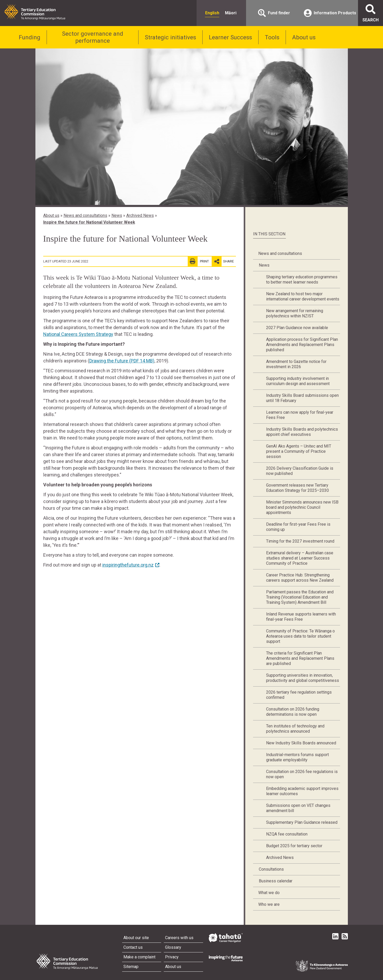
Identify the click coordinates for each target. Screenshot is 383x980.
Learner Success (230, 37)
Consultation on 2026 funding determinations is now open (293, 712)
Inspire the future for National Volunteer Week (89, 222)
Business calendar (276, 881)
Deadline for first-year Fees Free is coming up (298, 527)
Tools (272, 37)
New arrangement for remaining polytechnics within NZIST (295, 313)
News (117, 215)
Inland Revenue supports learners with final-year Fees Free (301, 617)
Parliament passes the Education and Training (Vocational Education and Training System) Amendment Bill (300, 597)
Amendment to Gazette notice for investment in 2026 (296, 364)
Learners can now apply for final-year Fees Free (300, 415)
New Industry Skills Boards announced (301, 743)
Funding (30, 37)
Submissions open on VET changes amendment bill (298, 808)
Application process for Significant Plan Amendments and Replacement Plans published (302, 345)
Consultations (271, 869)
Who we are (269, 904)
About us (304, 37)
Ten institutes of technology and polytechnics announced (295, 729)
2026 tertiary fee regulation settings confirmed (299, 695)
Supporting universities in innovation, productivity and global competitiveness (303, 678)
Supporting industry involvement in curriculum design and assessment (298, 381)
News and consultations (85, 215)
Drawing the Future (122, 361)
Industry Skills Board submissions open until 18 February (302, 398)
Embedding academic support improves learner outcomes (302, 791)
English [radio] (212, 13)
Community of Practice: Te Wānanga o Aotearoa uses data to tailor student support (300, 636)
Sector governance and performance (93, 37)
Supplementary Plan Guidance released (302, 822)
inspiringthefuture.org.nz (128, 565)
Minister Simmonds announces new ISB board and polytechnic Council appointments (302, 507)
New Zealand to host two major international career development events (303, 296)
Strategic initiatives (170, 37)
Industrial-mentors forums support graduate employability (297, 757)
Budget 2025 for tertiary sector (294, 846)
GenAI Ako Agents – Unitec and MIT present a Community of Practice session (299, 451)
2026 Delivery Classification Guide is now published (300, 471)
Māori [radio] (231, 13)
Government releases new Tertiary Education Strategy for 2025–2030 (297, 488)
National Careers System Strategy (78, 334)
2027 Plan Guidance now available (297, 328)
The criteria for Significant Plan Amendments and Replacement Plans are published (300, 658)
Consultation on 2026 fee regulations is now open (302, 774)
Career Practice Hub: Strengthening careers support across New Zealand (300, 578)
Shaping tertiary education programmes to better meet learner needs (302, 279)
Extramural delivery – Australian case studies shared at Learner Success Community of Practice (300, 558)
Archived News (140, 215)
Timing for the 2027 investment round (300, 541)
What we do (269, 893)
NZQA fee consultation (287, 834)
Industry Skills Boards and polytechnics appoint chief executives (302, 432)
